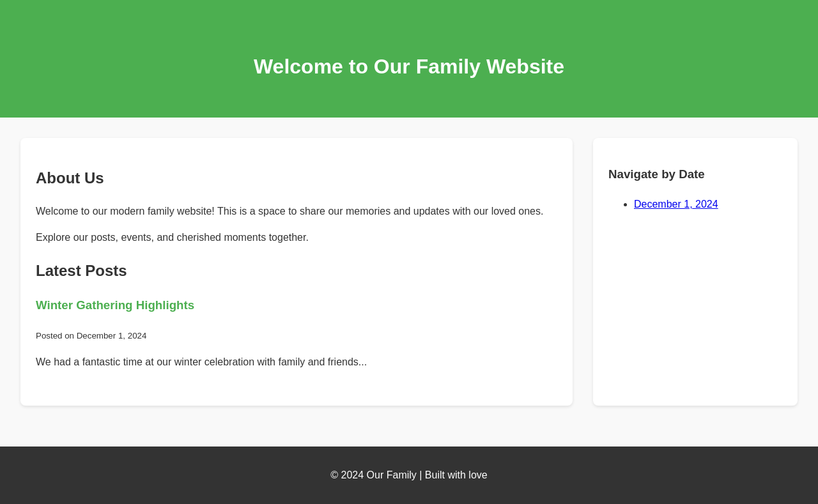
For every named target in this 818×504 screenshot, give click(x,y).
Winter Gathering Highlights (115, 305)
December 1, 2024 (676, 204)
